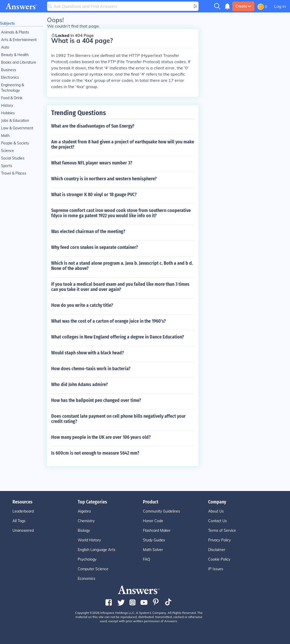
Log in (280, 6)
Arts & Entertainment (19, 40)
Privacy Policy (219, 540)
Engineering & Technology (12, 88)
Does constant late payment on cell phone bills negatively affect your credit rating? (118, 419)
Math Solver (153, 550)
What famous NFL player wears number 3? (92, 163)
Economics (87, 579)
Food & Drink (12, 98)
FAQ (147, 559)
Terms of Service (222, 530)
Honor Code (153, 521)
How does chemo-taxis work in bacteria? (91, 369)
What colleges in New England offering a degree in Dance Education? (118, 337)
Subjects (7, 23)
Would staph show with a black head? (88, 353)
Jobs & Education (15, 121)
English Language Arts (97, 550)
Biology (84, 530)
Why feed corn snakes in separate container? (95, 247)
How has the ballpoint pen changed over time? (96, 400)
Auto (5, 47)
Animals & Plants (15, 32)
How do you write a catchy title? (82, 305)
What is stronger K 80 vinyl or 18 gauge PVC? (94, 195)
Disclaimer (217, 550)
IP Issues (216, 569)
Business (9, 70)
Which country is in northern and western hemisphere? (104, 179)
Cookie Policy (219, 559)
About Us (216, 511)
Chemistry (86, 521)
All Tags (19, 521)
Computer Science (93, 569)
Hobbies (8, 113)
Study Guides (154, 540)
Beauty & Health (15, 55)
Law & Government (17, 128)
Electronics (10, 77)
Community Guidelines (162, 511)
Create (243, 6)
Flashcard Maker (157, 530)
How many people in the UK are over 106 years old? (101, 437)
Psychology (87, 559)
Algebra (84, 511)
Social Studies (13, 158)
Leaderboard (23, 511)
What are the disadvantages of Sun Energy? (93, 126)
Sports (7, 166)
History (7, 105)
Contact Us (217, 521)
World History (89, 540)
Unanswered (23, 530)
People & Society (15, 143)
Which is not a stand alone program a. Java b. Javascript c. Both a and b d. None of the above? (122, 266)
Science (8, 151)
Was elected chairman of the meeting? (88, 231)
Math (5, 136)
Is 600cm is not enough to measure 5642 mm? (95, 453)
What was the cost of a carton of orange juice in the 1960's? (108, 321)
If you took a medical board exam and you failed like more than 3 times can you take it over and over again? (120, 287)
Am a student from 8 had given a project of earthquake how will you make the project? (123, 144)
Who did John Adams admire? (80, 384)
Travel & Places (14, 173)
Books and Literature (19, 62)
